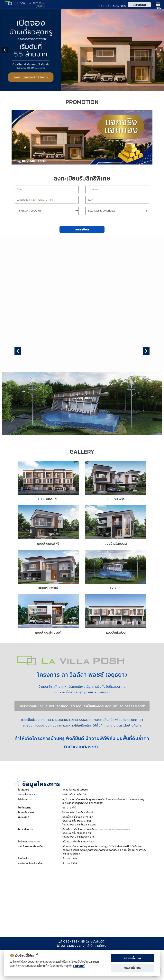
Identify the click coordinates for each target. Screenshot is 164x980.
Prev (5, 50)
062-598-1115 (74, 941)
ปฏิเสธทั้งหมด (132, 968)
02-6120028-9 (73, 946)
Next (160, 50)
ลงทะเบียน (139, 5)
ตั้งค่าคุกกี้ (79, 966)
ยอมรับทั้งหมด (132, 958)
